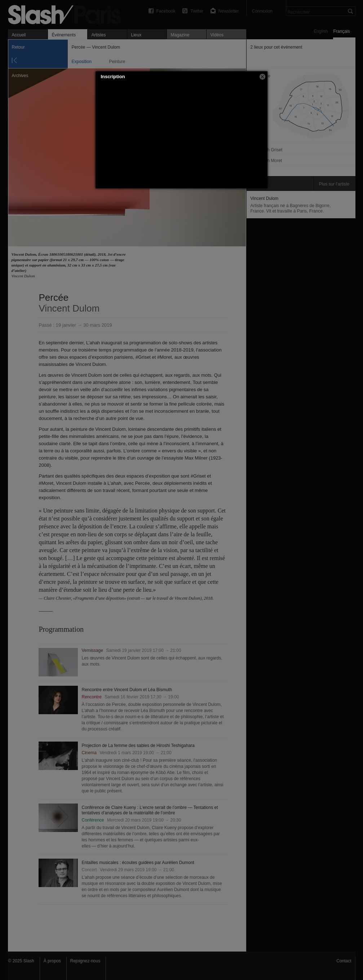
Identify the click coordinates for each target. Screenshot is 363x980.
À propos (52, 961)
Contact (344, 961)
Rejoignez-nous (85, 961)
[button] (262, 77)
